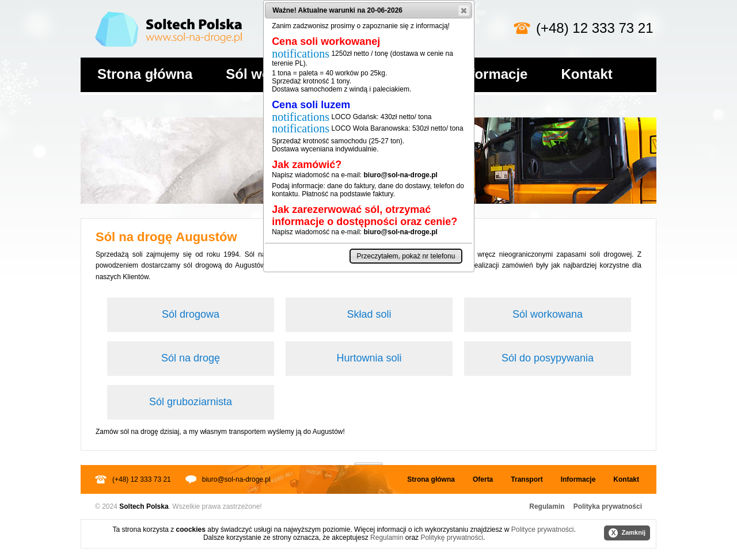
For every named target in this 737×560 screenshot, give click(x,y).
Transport (527, 479)
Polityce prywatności (543, 529)
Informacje (493, 74)
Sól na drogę (191, 358)
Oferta (483, 479)
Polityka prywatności (608, 506)
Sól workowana (548, 314)
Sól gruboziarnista (191, 402)
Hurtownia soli (369, 358)
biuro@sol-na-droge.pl (236, 479)
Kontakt (586, 74)
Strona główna (145, 74)
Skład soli (369, 314)
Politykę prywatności (452, 538)
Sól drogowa (191, 314)
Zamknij (627, 533)
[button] (464, 10)
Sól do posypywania (548, 358)
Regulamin (547, 506)
